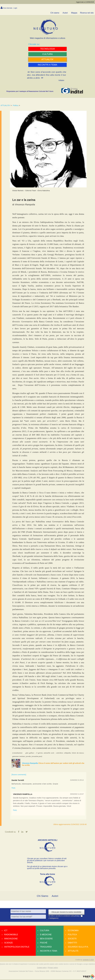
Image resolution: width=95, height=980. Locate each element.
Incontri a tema (49, 951)
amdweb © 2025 (88, 960)
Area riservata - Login (10, 8)
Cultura (45, 931)
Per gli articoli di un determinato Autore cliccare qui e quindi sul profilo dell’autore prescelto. (47, 868)
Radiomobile (11, 935)
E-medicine (46, 935)
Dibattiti (72, 943)
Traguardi (46, 947)
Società (72, 939)
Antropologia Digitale (17, 947)
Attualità (73, 951)
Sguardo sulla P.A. (78, 947)
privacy (77, 916)
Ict (6, 931)
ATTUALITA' (5, 105)
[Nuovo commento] (19, 775)
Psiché (44, 943)
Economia (73, 931)
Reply (13, 788)
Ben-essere (46, 939)
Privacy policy (53, 968)
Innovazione (11, 939)
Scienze (8, 943)
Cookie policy (42, 968)
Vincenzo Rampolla (30, 763)
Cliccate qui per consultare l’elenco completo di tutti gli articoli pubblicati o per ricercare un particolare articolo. (47, 861)
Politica (16, 105)
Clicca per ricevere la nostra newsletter (66, 912)
